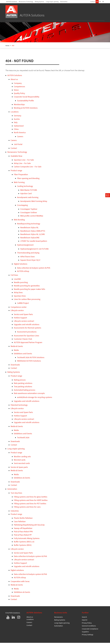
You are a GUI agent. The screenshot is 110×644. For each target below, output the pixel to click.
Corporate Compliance (90, 630)
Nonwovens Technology (26, 2)
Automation (64, 2)
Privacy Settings (88, 636)
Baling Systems (39, 2)
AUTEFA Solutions (12, 2)
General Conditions (89, 627)
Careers (29, 623)
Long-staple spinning (52, 2)
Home (7, 47)
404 (13, 47)
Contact (93, 2)
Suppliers (85, 633)
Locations (30, 620)
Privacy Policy (87, 624)
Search (84, 618)
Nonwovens (58, 618)
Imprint (85, 621)
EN (97, 2)
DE (100, 2)
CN (103, 2)
